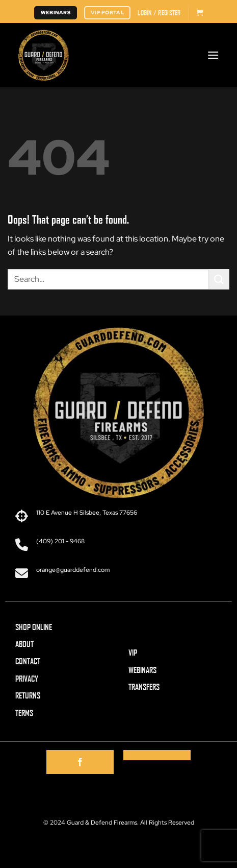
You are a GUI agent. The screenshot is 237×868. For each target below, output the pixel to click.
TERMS (24, 713)
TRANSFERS (144, 686)
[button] (159, 13)
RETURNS (28, 695)
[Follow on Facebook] (80, 762)
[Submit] (219, 279)
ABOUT (24, 644)
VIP (133, 652)
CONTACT (28, 661)
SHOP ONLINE (34, 627)
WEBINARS (142, 670)
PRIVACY (27, 678)
